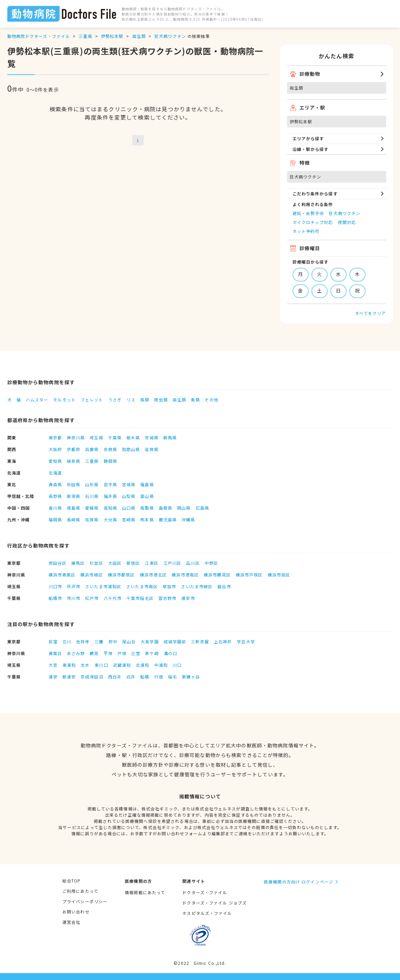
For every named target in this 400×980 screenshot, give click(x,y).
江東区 (151, 563)
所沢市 (74, 586)
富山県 (147, 496)
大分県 (110, 519)
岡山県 (184, 508)
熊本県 (147, 519)
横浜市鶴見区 (217, 575)
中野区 (211, 563)
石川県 (92, 496)
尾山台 (129, 641)
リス (131, 400)
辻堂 (136, 653)
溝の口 (170, 653)
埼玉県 (96, 437)
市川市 (74, 598)
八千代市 (113, 598)
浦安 (53, 677)
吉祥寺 (83, 641)
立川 (67, 641)
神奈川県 (76, 437)
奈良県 (110, 449)
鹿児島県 (168, 519)
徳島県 (74, 508)
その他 (211, 400)
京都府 (74, 449)
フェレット (92, 400)
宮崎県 (129, 519)
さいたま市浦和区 (103, 586)
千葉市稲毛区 (140, 598)
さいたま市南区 (142, 586)
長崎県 (74, 519)
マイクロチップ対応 (313, 222)
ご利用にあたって (80, 891)
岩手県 (110, 484)
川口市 (55, 586)
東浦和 (69, 665)
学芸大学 (246, 641)
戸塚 (122, 653)
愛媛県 (92, 508)
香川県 (55, 508)
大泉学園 (150, 641)
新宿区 (133, 563)
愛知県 (55, 461)
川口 (177, 665)
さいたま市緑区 (197, 586)
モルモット (64, 400)
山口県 (129, 508)
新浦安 (69, 677)
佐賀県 (92, 519)
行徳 (159, 677)
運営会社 (71, 922)
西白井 (115, 677)
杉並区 (96, 563)
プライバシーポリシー (85, 901)
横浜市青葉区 (62, 575)
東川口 (101, 665)
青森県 (55, 484)
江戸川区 (172, 563)
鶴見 (94, 653)
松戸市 (92, 598)
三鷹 (99, 641)
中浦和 (161, 665)
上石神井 (223, 641)
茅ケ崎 (152, 653)
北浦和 (142, 665)
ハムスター (37, 400)
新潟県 (74, 496)
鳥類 (145, 400)
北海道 (55, 473)
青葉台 (55, 653)
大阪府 (55, 449)
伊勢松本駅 (112, 36)
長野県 (55, 496)
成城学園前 (175, 641)
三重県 (85, 36)
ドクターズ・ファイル (205, 892)
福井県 (110, 496)
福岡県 (55, 519)
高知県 (110, 508)
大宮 (53, 665)
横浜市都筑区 (121, 575)
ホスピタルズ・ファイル (207, 913)
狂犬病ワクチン (170, 36)
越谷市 (224, 586)
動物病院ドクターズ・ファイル (39, 36)
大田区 (115, 563)
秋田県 (74, 484)
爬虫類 (161, 400)
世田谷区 (58, 563)
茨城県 (151, 437)
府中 (113, 641)
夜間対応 (347, 222)
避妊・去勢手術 (308, 213)
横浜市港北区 (153, 575)
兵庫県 (92, 449)
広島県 (202, 508)
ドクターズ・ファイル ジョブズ (214, 903)
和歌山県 (131, 449)
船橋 (145, 677)
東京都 (55, 437)
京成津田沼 (92, 677)
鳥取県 (147, 508)
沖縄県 (188, 519)
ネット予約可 (306, 231)
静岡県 (110, 461)
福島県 (147, 484)
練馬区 (78, 563)
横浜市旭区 (279, 575)
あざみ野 (76, 653)
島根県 (166, 508)
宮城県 (129, 484)
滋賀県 (151, 449)
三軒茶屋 (200, 641)
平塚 (108, 653)
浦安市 (188, 598)
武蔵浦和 (122, 665)
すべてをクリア (371, 313)
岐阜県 (74, 461)
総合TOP (72, 881)
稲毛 (173, 677)
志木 (85, 665)
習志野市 (167, 598)
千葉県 (115, 437)
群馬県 (170, 437)
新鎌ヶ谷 (191, 677)
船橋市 (55, 598)
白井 (131, 677)
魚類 (195, 400)
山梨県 (129, 496)
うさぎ (115, 400)
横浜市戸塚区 (249, 575)
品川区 (193, 563)
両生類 (139, 36)
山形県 (92, 484)
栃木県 (133, 437)
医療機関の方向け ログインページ (299, 882)
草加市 (169, 586)
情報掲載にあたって (145, 892)
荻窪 (53, 641)
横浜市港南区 (185, 575)
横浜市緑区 (92, 575)
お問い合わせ (76, 912)
